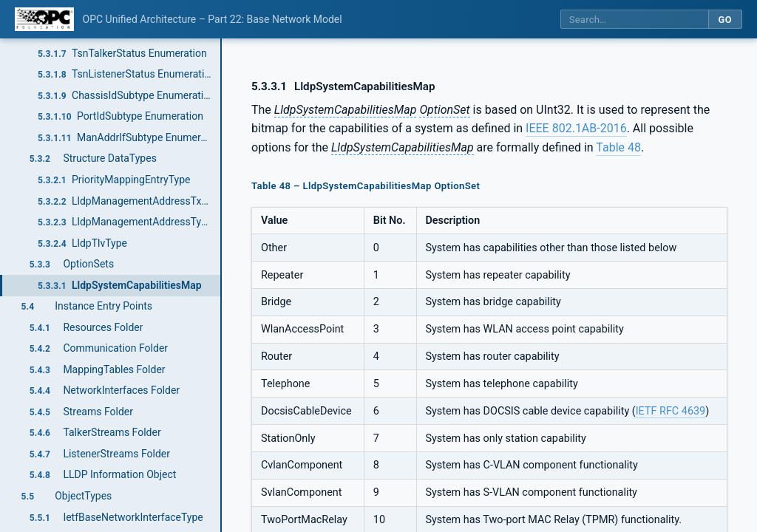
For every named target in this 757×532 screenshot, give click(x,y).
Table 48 (618, 147)
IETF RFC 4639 (671, 411)
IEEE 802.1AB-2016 (576, 128)
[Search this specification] (634, 20)
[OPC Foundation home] (44, 19)
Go (725, 20)
